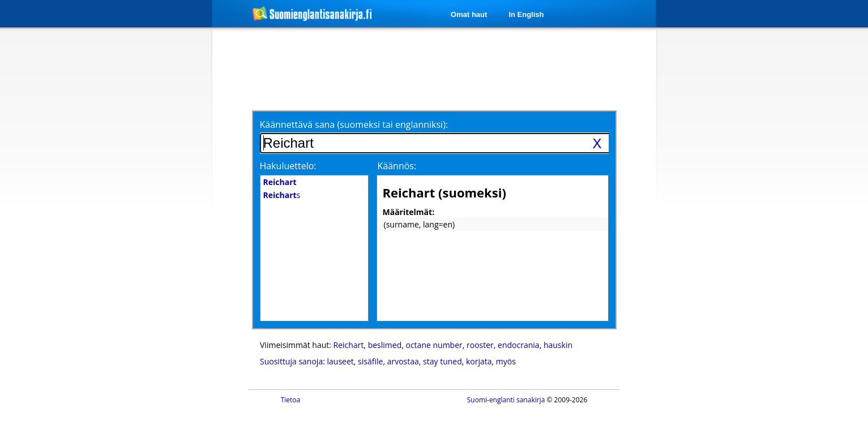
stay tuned (442, 361)
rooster (480, 345)
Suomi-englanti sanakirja (506, 400)
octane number (434, 345)
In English (526, 14)
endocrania (519, 345)
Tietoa (291, 400)
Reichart (349, 345)
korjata (479, 361)
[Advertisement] (152, 214)
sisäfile (370, 361)
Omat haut (469, 14)
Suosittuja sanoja (291, 361)
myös (506, 361)
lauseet (341, 361)
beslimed (385, 345)
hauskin (558, 345)
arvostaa (403, 361)
